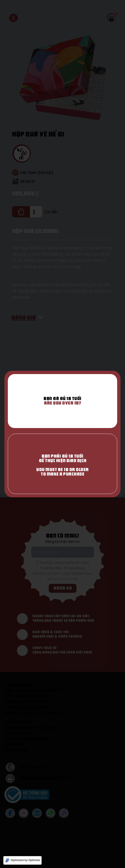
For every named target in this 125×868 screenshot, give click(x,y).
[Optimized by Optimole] (22, 860)
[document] (62, 434)
